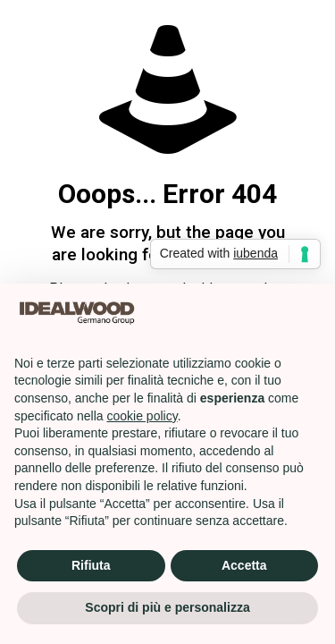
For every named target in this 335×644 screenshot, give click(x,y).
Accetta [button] (244, 565)
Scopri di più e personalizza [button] (167, 607)
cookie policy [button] (142, 416)
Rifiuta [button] (91, 565)
